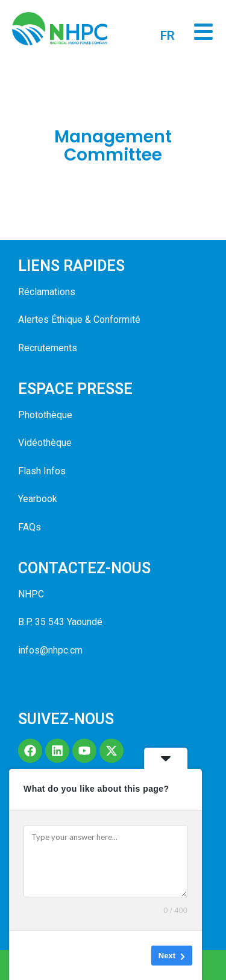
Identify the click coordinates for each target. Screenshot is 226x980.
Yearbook (38, 499)
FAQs (30, 527)
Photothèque (45, 415)
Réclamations (47, 292)
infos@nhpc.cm (50, 650)
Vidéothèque (45, 443)
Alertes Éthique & (55, 320)
